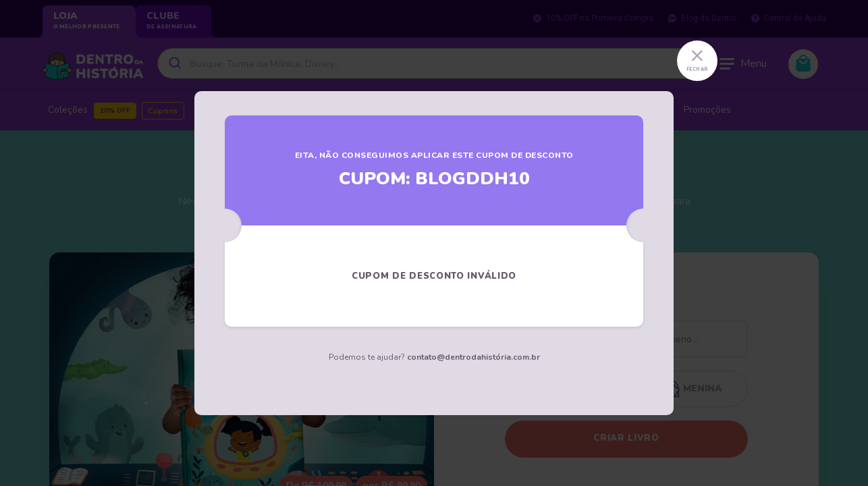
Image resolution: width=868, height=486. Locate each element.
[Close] (697, 61)
